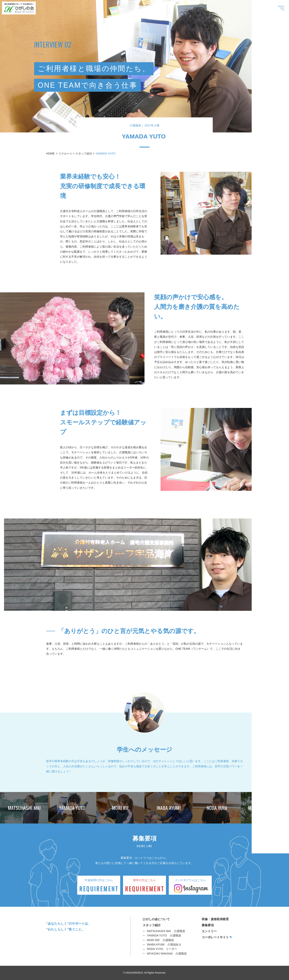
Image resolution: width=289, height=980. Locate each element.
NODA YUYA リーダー (162, 949)
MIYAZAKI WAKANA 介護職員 (167, 954)
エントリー (209, 931)
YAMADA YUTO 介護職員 (164, 935)
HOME (50, 154)
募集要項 (208, 925)
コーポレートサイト (215, 937)
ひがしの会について (156, 919)
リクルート (65, 154)
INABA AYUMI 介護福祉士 (164, 944)
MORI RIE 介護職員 (160, 940)
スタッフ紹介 (84, 154)
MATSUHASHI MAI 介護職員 (166, 931)
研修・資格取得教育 (215, 919)
